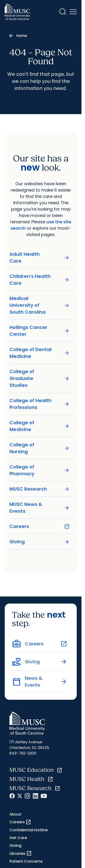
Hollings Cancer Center (40, 331)
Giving (40, 542)
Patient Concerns (26, 861)
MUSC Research (40, 489)
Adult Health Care (40, 258)
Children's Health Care (40, 280)
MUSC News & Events (40, 508)
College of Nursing (40, 448)
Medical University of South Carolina (40, 305)
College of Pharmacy (40, 470)
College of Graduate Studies (40, 378)
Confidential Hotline (29, 830)
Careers (40, 526)
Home (22, 36)
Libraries (21, 853)
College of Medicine (40, 426)
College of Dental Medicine (40, 353)
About (15, 814)
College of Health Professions (40, 404)
